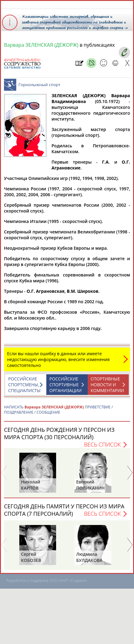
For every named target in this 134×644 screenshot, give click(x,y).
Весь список (102, 447)
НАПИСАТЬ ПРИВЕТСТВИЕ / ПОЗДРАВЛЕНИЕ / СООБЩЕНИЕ (58, 413)
